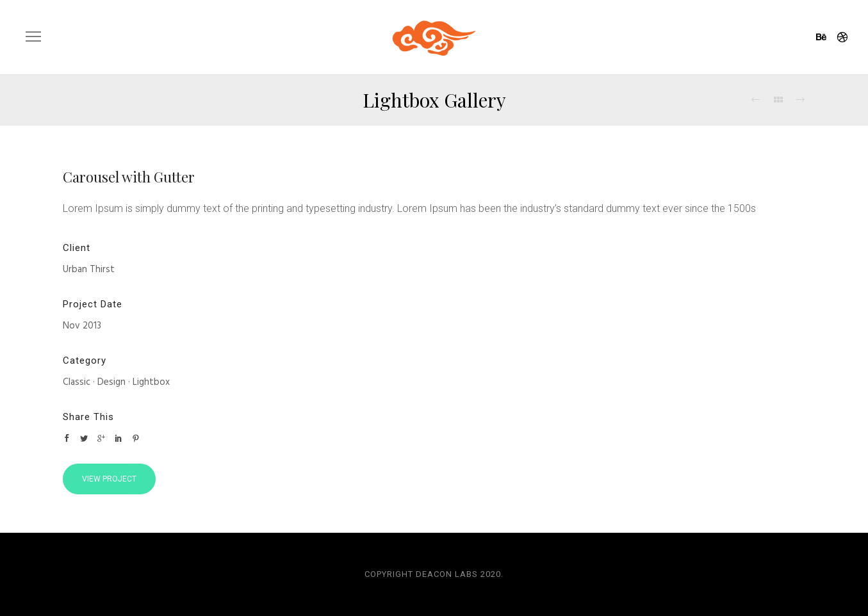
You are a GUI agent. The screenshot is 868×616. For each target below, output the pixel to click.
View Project (109, 479)
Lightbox (151, 382)
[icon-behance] (825, 38)
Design (111, 382)
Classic (77, 382)
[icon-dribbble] (843, 38)
